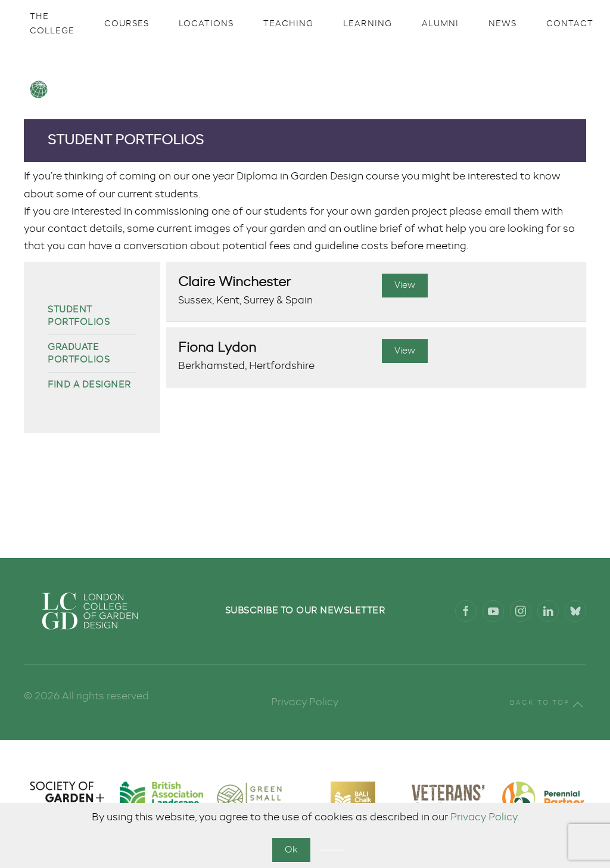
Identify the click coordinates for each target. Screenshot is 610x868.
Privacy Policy (484, 818)
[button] (578, 705)
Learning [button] (368, 24)
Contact (570, 24)
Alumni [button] (440, 24)
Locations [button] (206, 24)
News (502, 24)
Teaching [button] (288, 24)
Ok (291, 850)
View (405, 285)
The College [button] (52, 24)
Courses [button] (127, 24)
